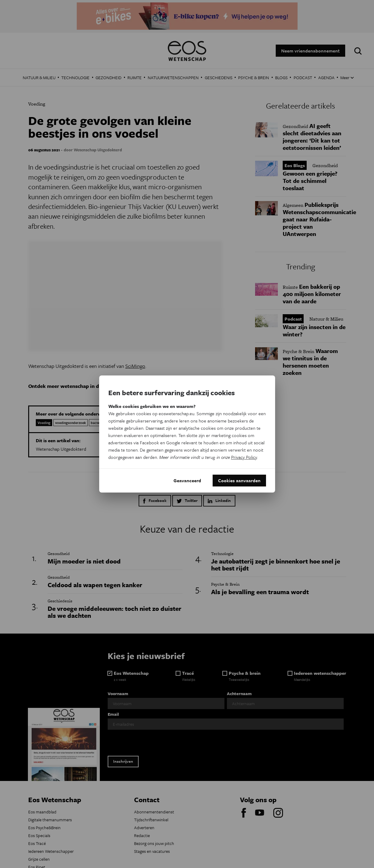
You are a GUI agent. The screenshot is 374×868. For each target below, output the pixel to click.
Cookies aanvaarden (239, 480)
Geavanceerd (187, 480)
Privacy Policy (244, 457)
